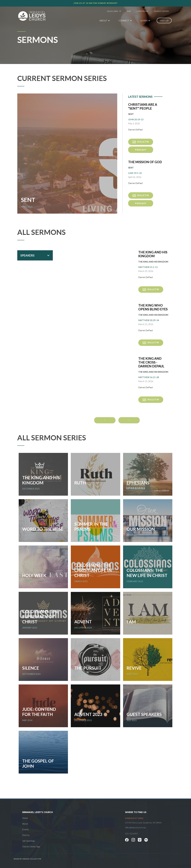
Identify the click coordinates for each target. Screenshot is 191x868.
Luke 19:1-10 (135, 173)
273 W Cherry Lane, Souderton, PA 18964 (143, 823)
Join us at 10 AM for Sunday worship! (96, 3)
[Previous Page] (105, 420)
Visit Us (26, 835)
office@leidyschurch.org (135, 827)
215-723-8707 (131, 834)
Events (25, 829)
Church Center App (31, 846)
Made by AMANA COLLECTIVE (27, 859)
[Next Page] (129, 420)
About (25, 824)
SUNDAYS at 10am (134, 818)
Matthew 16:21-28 (149, 377)
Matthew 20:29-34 (149, 320)
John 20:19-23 (136, 119)
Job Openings (29, 841)
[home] (32, 16)
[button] (114, 10)
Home (25, 818)
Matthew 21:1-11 (148, 267)
